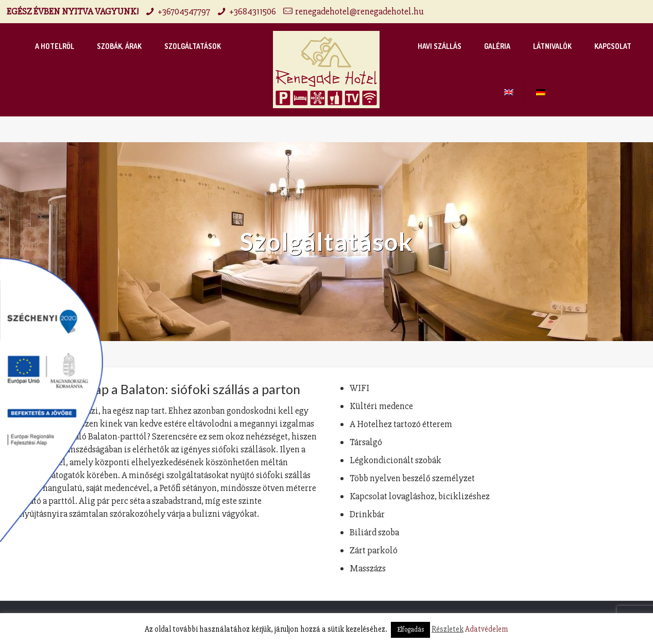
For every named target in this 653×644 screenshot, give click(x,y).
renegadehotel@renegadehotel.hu (359, 11)
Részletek (448, 629)
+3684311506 (253, 11)
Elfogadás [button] (410, 630)
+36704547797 (184, 11)
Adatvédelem (487, 629)
